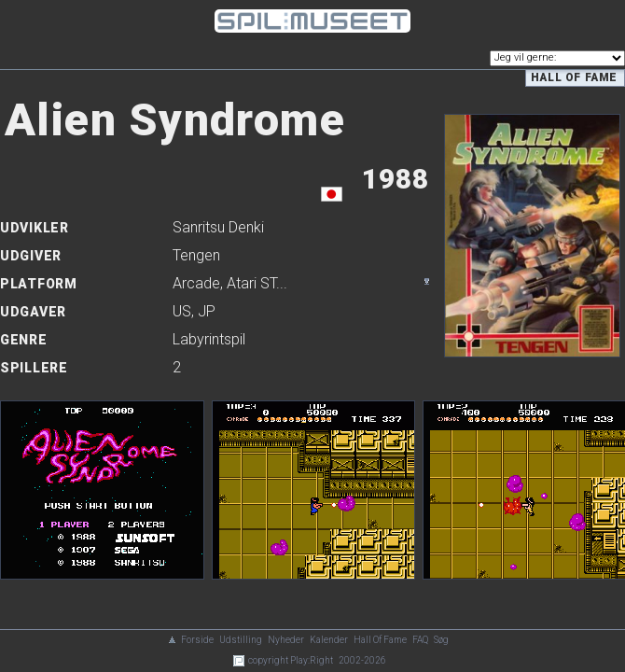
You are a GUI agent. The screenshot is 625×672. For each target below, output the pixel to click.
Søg (441, 640)
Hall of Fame (574, 77)
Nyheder (286, 640)
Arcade (196, 283)
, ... (230, 283)
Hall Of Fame (380, 640)
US (182, 311)
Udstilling (241, 640)
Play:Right (312, 660)
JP (207, 311)
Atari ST (251, 283)
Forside (197, 640)
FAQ (420, 640)
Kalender (329, 640)
